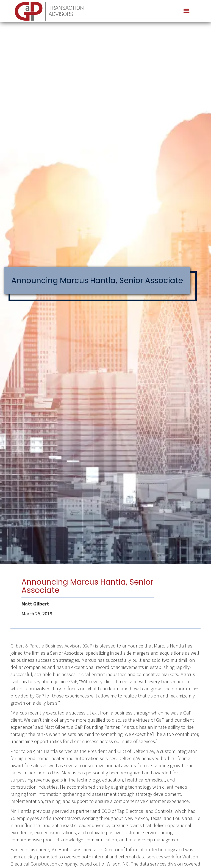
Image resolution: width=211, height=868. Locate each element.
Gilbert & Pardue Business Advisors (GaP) (52, 646)
